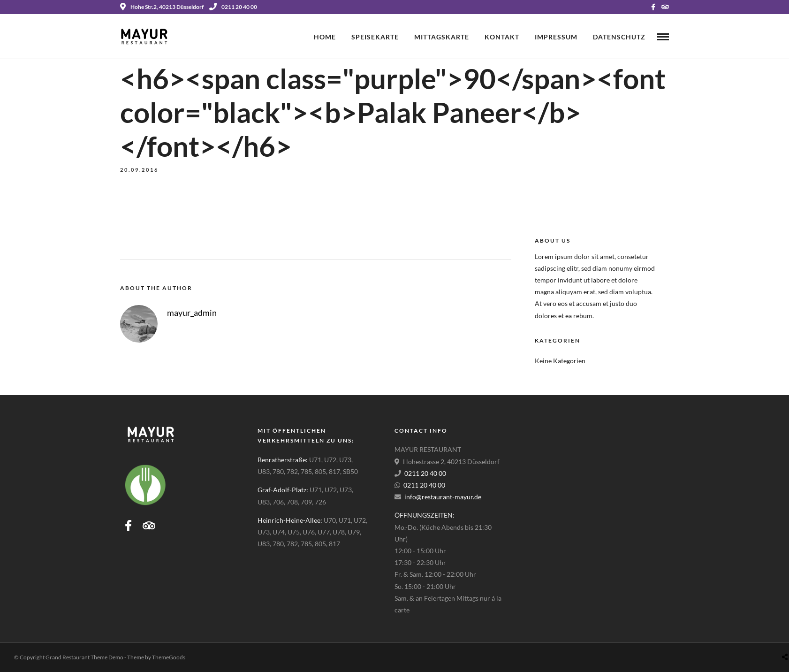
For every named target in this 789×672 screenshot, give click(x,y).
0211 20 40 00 (233, 7)
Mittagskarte (442, 37)
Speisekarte (375, 37)
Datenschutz (619, 37)
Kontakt (502, 37)
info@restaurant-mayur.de (443, 497)
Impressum (556, 37)
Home (325, 37)
